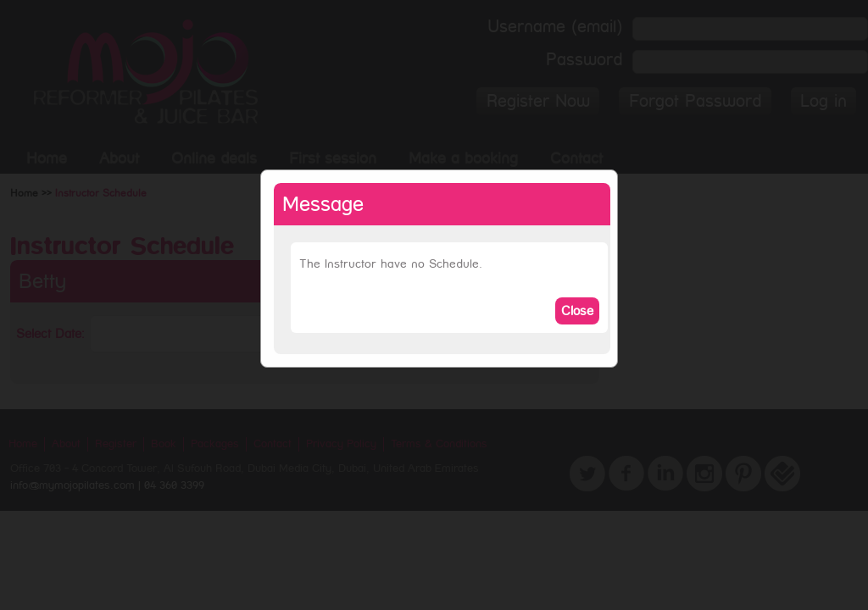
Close (577, 311)
